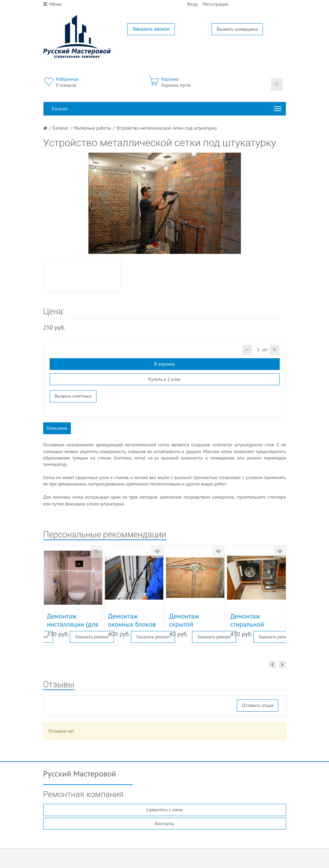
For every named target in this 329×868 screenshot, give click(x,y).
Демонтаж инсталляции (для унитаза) (73, 624)
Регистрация (215, 4)
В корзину (164, 364)
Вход (192, 4)
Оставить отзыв (258, 705)
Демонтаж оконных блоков (132, 620)
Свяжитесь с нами (164, 810)
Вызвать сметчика (73, 396)
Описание (57, 428)
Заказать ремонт (92, 637)
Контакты (164, 823)
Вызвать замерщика (237, 29)
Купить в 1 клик (164, 379)
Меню (52, 4)
